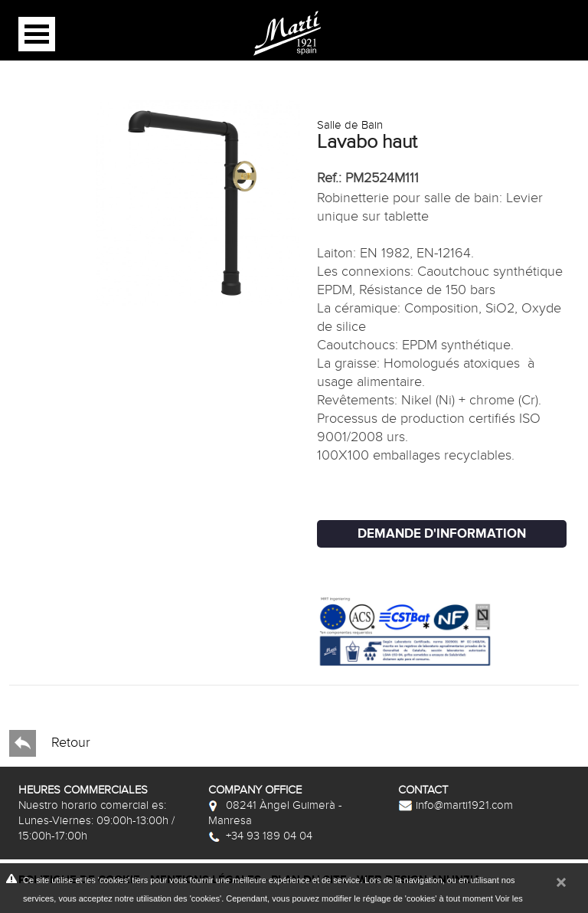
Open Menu (37, 34)
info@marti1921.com (456, 805)
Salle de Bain (350, 125)
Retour (50, 743)
